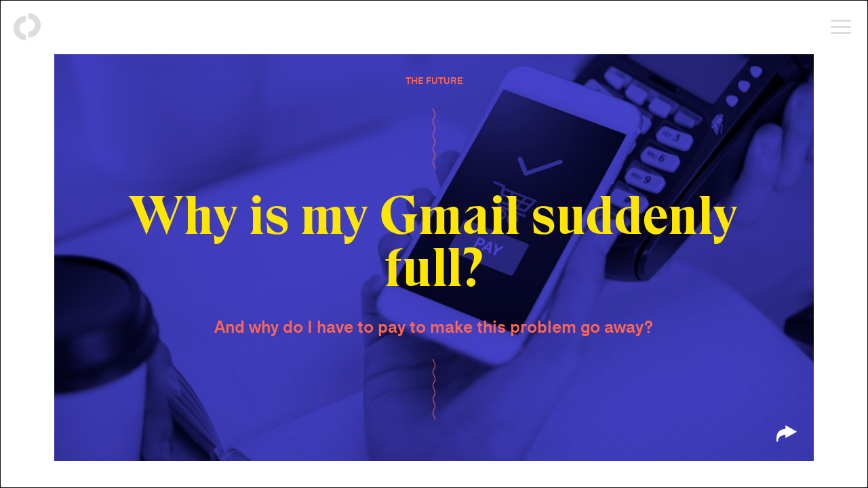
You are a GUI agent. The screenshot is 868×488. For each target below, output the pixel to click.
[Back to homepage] (27, 27)
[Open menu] (841, 27)
